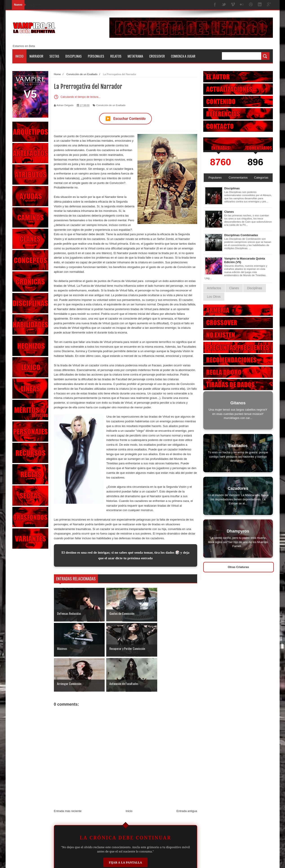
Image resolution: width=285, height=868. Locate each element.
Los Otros (214, 297)
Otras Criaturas (238, 567)
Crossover (157, 56)
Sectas (54, 56)
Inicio (19, 56)
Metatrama (135, 56)
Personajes (96, 56)
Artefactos (214, 288)
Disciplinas (74, 56)
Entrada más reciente (68, 776)
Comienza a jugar (183, 56)
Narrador (36, 56)
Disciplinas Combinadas (241, 235)
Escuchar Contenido (126, 119)
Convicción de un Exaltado (111, 105)
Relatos (116, 56)
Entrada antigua (187, 776)
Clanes (229, 212)
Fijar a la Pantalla (126, 827)
